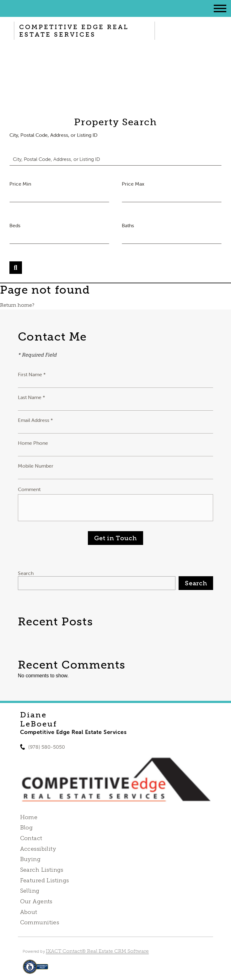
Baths (128, 225)
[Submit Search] (16, 268)
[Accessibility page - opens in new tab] (36, 970)
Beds (15, 225)
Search (26, 573)
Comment (29, 489)
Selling (30, 891)
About (29, 912)
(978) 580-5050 (47, 747)
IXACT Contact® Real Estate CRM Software (97, 951)
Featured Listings (45, 880)
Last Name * (32, 397)
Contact (31, 838)
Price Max (133, 184)
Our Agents (36, 901)
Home (29, 817)
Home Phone (33, 443)
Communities (40, 922)
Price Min (20, 184)
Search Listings (42, 870)
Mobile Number (36, 466)
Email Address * (35, 420)
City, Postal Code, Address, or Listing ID (54, 135)
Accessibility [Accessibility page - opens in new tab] (38, 849)
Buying (30, 859)
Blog (27, 828)
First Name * (32, 374)
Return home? (17, 305)
